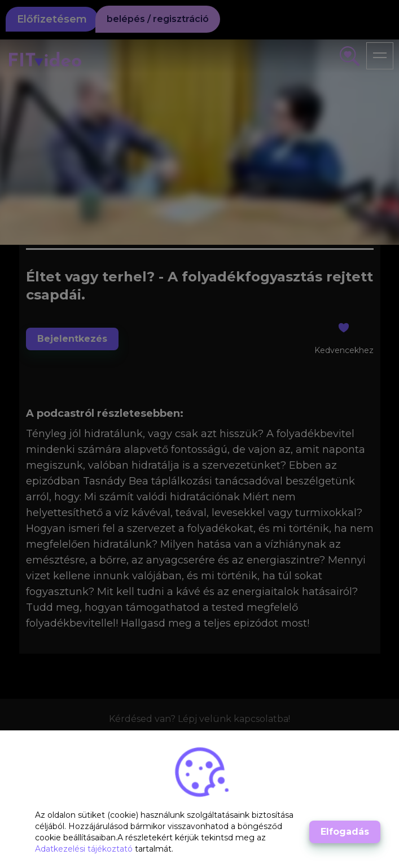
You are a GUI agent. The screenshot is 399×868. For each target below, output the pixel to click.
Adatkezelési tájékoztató (85, 849)
